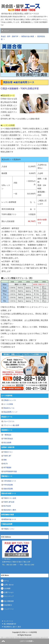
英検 (5, 460)
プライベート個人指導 (11, 425)
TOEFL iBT (7, 456)
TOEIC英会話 (8, 439)
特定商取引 (8, 605)
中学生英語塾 (8, 485)
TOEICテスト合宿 (10, 498)
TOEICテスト (8, 452)
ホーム (7, 581)
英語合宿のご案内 (10, 510)
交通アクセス (9, 592)
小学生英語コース (10, 481)
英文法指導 (7, 443)
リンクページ (9, 609)
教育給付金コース (10, 519)
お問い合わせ (9, 585)
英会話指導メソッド (10, 412)
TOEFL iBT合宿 (9, 502)
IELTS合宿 (7, 506)
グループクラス (9, 421)
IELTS (5, 464)
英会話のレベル (9, 408)
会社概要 (7, 589)
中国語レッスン (9, 529)
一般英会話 (7, 435)
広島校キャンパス (10, 400)
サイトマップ (9, 596)
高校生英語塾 (8, 489)
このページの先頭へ (27, 641)
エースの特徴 (8, 404)
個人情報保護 (9, 601)
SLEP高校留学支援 (10, 471)
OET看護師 (7, 468)
